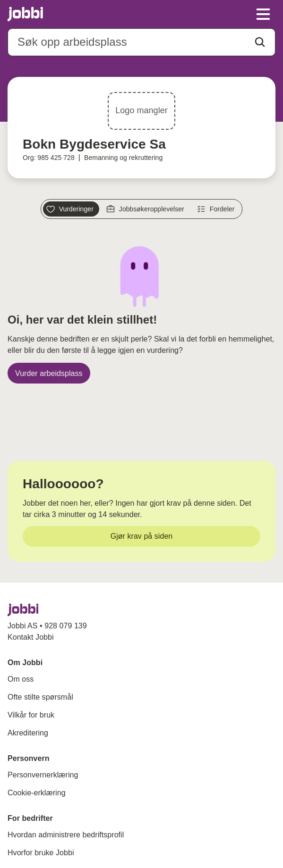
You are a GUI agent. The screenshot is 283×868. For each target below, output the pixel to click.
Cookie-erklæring (37, 793)
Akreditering (28, 733)
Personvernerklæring (43, 775)
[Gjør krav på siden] (141, 536)
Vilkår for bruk (31, 715)
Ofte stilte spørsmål (40, 697)
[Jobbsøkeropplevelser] (146, 209)
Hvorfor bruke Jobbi (41, 853)
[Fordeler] (217, 209)
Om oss (21, 679)
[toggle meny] (263, 14)
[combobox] (141, 42)
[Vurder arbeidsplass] (49, 373)
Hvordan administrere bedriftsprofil (66, 835)
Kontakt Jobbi (31, 637)
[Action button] (260, 42)
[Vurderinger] (71, 209)
